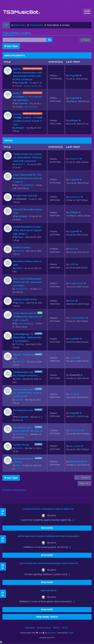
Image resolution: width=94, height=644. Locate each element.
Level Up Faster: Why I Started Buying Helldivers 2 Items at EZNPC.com (49, 564)
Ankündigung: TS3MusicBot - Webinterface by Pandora (27, 338)
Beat (18, 379)
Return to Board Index (15, 490)
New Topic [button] (11, 46)
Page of (85, 484)
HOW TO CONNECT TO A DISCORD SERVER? (28, 97)
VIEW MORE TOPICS (47, 617)
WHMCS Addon (22, 248)
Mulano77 (20, 164)
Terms (65, 628)
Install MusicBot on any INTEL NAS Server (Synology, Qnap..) (27, 230)
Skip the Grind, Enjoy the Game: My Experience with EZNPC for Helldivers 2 (49, 536)
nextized (20, 362)
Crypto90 (23, 83)
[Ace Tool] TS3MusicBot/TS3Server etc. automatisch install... (28, 282)
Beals (72, 249)
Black (21, 237)
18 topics (85, 40)
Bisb (18, 466)
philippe (20, 128)
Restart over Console (25, 196)
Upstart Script (21, 445)
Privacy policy (44, 628)
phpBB (71, 633)
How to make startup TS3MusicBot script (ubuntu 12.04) (28, 393)
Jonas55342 (22, 289)
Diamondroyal (77, 462)
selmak (73, 394)
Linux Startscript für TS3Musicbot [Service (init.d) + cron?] (27, 178)
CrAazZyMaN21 (26, 185)
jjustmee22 (75, 197)
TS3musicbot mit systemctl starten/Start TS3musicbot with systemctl (27, 158)
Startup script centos (25, 299)
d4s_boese (75, 446)
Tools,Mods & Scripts (17, 34)
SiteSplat (51, 633)
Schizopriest (22, 434)
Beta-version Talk (34, 86)
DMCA (56, 628)
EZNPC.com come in (49, 591)
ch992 (19, 268)
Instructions (33, 107)
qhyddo (19, 400)
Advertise (30, 628)
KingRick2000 (76, 284)
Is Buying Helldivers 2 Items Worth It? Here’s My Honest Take (49, 509)
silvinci (19, 448)
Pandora (20, 344)
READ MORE (47, 528)
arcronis (20, 251)
